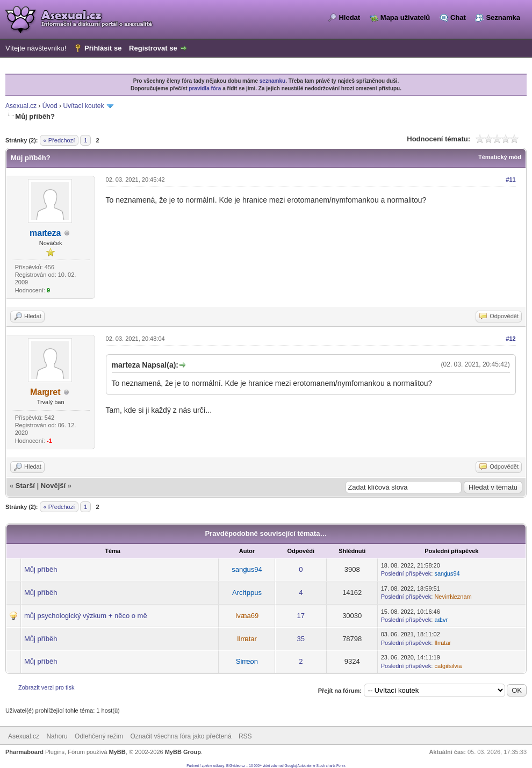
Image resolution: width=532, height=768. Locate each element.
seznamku (272, 81)
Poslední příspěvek (406, 573)
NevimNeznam (453, 597)
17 (301, 616)
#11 (511, 180)
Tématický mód (500, 157)
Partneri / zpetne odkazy (205, 766)
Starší (25, 486)
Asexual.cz (21, 106)
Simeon (247, 661)
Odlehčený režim (99, 736)
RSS (245, 736)
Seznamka (503, 17)
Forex (341, 766)
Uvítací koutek (83, 106)
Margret (45, 392)
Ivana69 (247, 616)
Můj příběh (41, 569)
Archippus (247, 593)
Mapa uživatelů (405, 17)
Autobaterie (306, 766)
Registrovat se (153, 48)
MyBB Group (183, 752)
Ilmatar (247, 639)
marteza (45, 233)
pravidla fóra (205, 88)
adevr (441, 620)
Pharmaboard (24, 752)
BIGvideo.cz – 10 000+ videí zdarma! (255, 766)
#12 (511, 339)
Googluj (291, 766)
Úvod (50, 106)
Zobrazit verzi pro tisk (46, 687)
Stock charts (326, 766)
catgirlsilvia (448, 666)
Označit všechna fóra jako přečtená (181, 736)
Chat (458, 17)
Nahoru (57, 736)
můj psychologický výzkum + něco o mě (86, 616)
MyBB (117, 752)
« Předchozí (59, 140)
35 (301, 639)
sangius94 (247, 569)
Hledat (349, 17)
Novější (53, 486)
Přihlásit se (103, 48)
